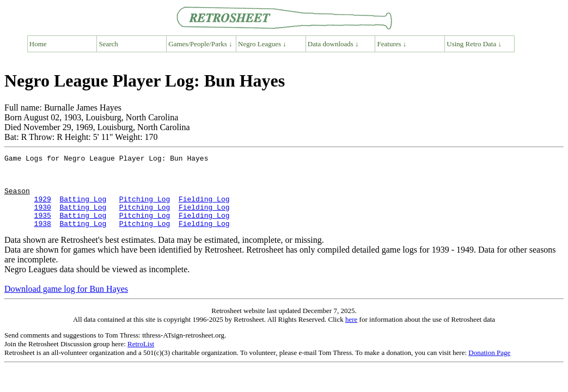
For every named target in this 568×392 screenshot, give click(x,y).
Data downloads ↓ (333, 44)
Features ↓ (392, 44)
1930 (43, 218)
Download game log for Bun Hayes (66, 304)
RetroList (141, 359)
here (351, 334)
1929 (43, 209)
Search (109, 44)
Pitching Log (145, 209)
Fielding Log (204, 209)
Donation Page (489, 367)
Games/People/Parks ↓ (200, 44)
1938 (43, 238)
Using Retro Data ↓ (474, 44)
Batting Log (83, 209)
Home (38, 44)
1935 (43, 228)
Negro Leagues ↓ (262, 44)
